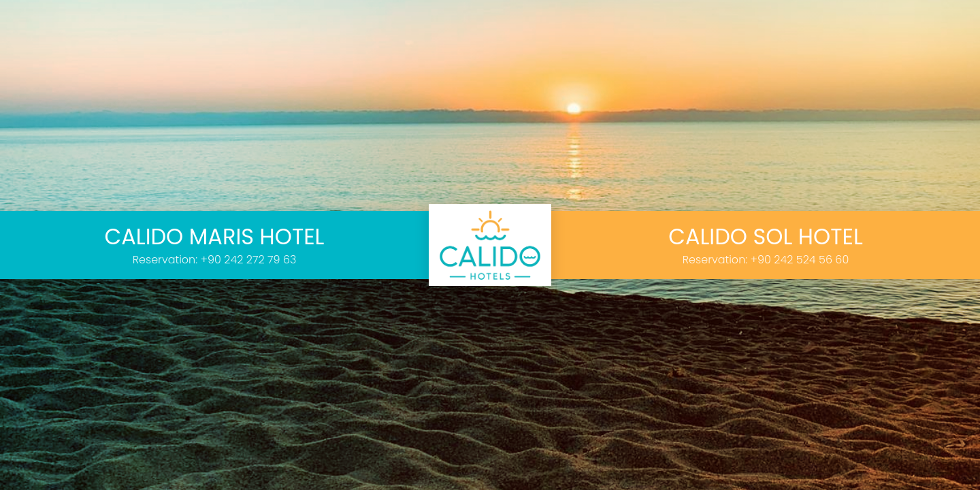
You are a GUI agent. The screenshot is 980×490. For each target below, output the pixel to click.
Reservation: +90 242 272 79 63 (215, 260)
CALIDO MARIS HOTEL (215, 237)
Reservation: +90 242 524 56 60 (766, 260)
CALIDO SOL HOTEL (765, 237)
